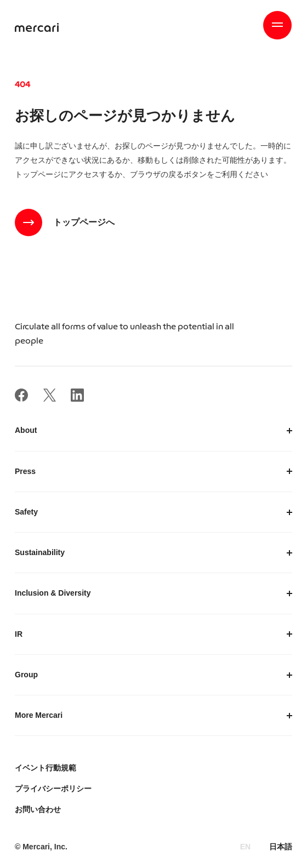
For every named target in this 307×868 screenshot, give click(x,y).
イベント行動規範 (46, 768)
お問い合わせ (38, 809)
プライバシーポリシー (53, 789)
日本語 (281, 847)
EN (245, 847)
